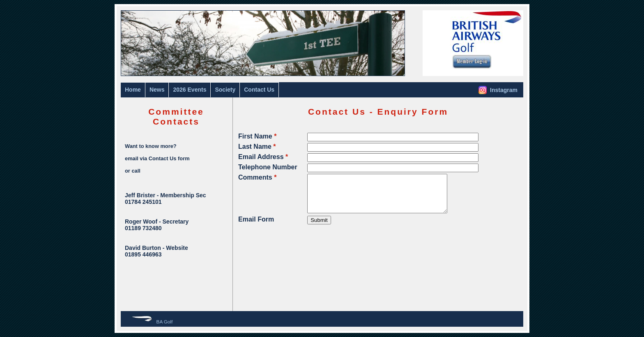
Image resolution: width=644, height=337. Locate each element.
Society (225, 90)
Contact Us (259, 90)
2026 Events (190, 90)
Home (133, 90)
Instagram (498, 90)
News (157, 90)
